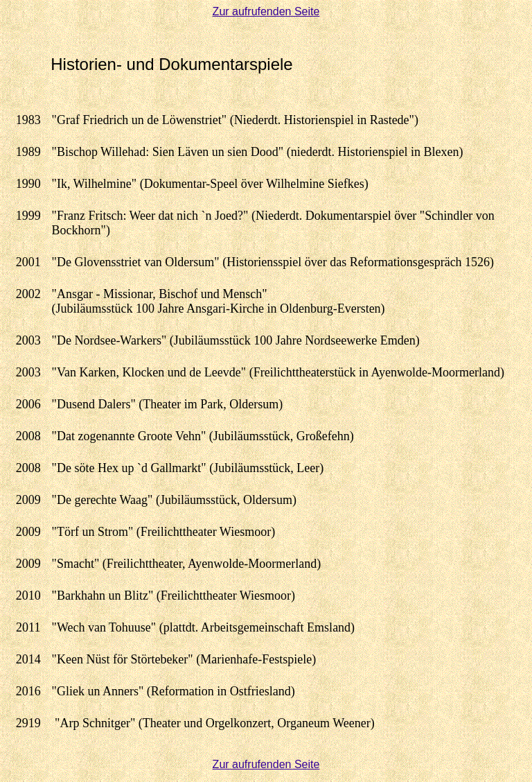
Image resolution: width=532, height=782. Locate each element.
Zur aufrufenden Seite (266, 11)
